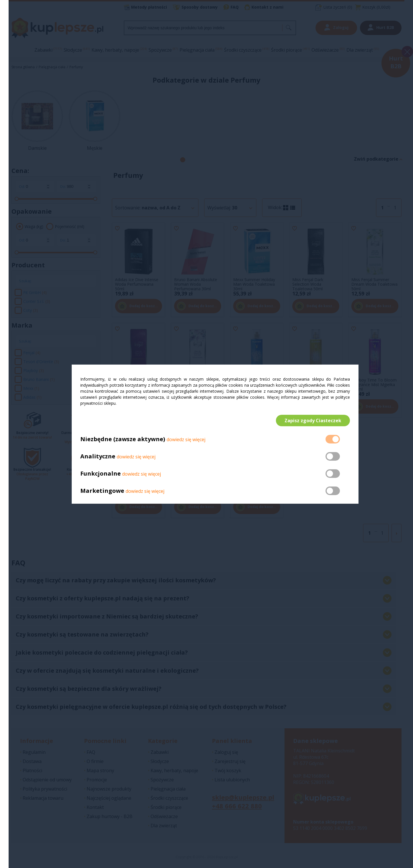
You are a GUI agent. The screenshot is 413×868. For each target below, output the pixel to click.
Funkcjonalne (101, 473)
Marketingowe (102, 491)
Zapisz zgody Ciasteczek (313, 421)
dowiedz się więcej (186, 439)
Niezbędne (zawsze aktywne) (123, 439)
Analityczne (99, 456)
